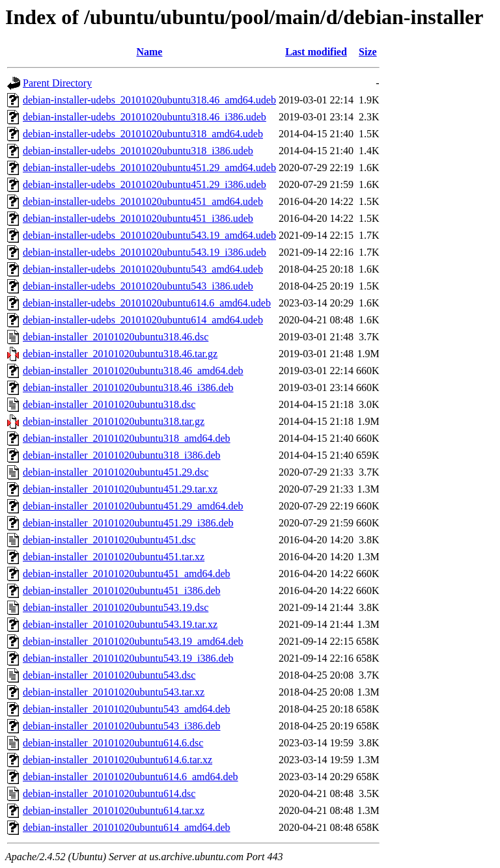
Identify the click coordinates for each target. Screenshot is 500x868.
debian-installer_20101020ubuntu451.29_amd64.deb (133, 506)
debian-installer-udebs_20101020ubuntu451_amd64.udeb (143, 201)
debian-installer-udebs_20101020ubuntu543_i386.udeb (138, 286)
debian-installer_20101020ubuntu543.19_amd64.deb (133, 641)
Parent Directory (57, 83)
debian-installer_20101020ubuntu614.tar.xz (114, 810)
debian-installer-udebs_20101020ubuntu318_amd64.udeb (143, 134)
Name (149, 52)
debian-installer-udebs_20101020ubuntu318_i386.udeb (138, 151)
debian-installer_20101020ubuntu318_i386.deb (122, 455)
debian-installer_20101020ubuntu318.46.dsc (116, 337)
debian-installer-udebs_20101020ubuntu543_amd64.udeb (143, 269)
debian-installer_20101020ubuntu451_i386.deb (122, 590)
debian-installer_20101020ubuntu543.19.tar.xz (120, 624)
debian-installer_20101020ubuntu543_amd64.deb (127, 709)
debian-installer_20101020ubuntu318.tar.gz (114, 421)
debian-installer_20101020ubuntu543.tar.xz (114, 692)
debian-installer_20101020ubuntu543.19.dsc (116, 607)
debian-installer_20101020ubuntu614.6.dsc (113, 743)
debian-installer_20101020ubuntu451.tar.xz (114, 557)
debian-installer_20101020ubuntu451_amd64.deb (127, 574)
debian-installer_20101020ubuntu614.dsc (109, 793)
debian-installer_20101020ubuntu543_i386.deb (122, 726)
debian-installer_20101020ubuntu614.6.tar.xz (118, 760)
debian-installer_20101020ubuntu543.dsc (109, 675)
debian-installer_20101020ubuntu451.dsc (109, 540)
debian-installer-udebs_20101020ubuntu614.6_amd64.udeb (147, 303)
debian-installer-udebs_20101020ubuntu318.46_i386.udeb (145, 117)
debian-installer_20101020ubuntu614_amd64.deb (127, 827)
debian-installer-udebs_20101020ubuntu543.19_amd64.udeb (149, 235)
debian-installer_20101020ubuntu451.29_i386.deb (128, 523)
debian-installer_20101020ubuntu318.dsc (109, 404)
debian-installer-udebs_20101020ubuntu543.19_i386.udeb (145, 252)
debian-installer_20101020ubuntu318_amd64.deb (127, 438)
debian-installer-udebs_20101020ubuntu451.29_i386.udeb (145, 184)
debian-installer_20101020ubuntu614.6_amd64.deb (131, 777)
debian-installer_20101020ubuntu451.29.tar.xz (120, 489)
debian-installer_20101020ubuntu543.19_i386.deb (128, 658)
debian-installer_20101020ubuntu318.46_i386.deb (128, 387)
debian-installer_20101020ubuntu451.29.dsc (116, 472)
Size (368, 52)
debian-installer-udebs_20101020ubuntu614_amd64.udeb (143, 320)
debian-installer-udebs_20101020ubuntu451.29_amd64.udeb (149, 168)
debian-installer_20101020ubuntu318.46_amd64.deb (133, 371)
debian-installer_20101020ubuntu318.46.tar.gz (120, 354)
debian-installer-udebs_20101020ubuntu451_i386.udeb (138, 218)
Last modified (316, 52)
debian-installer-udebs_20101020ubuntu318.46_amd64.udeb (149, 100)
